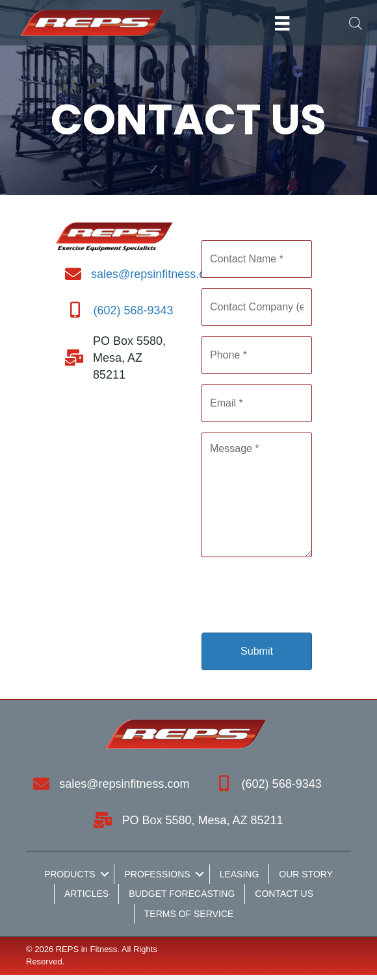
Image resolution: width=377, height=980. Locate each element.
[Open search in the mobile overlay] (350, 23)
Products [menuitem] (70, 874)
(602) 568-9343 (133, 310)
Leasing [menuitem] (240, 874)
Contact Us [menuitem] (284, 894)
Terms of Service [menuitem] (189, 914)
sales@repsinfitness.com (156, 274)
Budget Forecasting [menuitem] (182, 894)
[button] (104, 874)
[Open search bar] (356, 23)
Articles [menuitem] (86, 894)
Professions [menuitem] (157, 874)
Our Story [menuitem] (306, 874)
